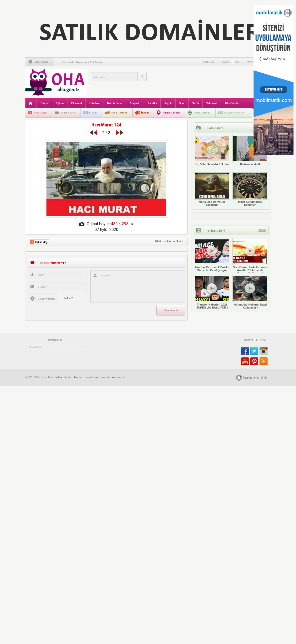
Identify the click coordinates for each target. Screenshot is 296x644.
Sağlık (168, 103)
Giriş (238, 62)
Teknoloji (212, 103)
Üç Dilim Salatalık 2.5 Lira (212, 150)
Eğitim (60, 103)
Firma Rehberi (171, 112)
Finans (93, 112)
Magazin (135, 103)
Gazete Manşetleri (235, 112)
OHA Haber (41, 377)
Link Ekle (35, 347)
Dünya (44, 103)
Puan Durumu (202, 112)
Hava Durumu (119, 112)
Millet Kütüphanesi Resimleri (250, 189)
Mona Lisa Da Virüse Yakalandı (212, 189)
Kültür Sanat (115, 103)
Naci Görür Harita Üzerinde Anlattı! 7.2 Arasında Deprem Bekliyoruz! (250, 256)
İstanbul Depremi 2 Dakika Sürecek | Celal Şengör (212, 255)
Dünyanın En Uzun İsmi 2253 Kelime (82, 62)
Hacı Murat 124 (106, 125)
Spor (182, 103)
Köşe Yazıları (233, 103)
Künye (249, 62)
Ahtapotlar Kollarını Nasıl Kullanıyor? (250, 292)
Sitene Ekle (209, 62)
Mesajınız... (138, 286)
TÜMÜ (262, 230)
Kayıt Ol (225, 62)
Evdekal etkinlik (250, 150)
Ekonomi (77, 103)
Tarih (196, 103)
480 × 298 (120, 224)
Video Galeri (68, 112)
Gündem (95, 103)
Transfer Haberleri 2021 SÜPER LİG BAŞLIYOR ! (212, 292)
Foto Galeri (40, 112)
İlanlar (145, 112)
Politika (152, 103)
